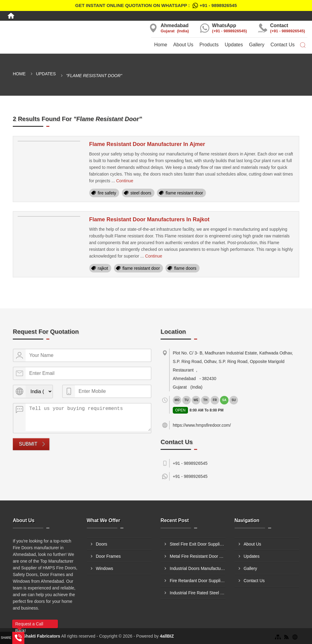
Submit (28, 444)
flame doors (185, 268)
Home (161, 45)
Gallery (257, 45)
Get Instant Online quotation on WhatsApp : (156, 5)
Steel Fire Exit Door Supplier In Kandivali (198, 544)
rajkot (103, 268)
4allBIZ (167, 636)
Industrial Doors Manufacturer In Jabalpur (198, 568)
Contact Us (283, 45)
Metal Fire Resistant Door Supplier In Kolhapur (198, 556)
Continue (125, 181)
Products (209, 45)
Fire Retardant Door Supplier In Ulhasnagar (198, 581)
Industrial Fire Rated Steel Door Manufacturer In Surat (198, 593)
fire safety (107, 193)
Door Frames (108, 556)
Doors (102, 544)
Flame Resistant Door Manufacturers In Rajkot (149, 219)
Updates (234, 45)
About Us (183, 45)
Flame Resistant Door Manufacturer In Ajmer (147, 144)
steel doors (141, 193)
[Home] (11, 16)
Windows (105, 568)
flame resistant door (184, 193)
